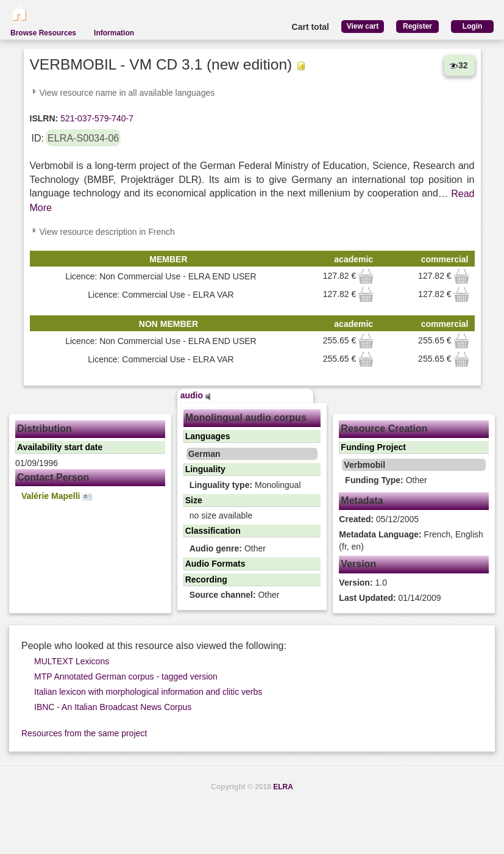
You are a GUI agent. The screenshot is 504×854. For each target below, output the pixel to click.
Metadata (362, 501)
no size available (221, 515)
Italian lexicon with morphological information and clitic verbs (148, 692)
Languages (208, 436)
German (204, 454)
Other (228, 548)
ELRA (283, 787)
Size (194, 500)
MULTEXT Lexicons (72, 661)
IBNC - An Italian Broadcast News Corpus (113, 707)
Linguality (205, 469)
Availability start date (60, 447)
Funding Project (373, 447)
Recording (206, 579)
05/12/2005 (379, 519)
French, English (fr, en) (411, 540)
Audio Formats (215, 564)
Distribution (44, 429)
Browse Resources (43, 33)
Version (358, 564)
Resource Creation (384, 429)
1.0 (363, 583)
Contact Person (53, 477)
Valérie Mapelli (57, 496)
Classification (213, 531)
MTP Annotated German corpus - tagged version (126, 676)
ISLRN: (44, 118)
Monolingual (245, 485)
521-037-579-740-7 (96, 118)
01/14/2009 (390, 598)
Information (114, 33)
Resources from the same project (84, 733)
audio (196, 395)
